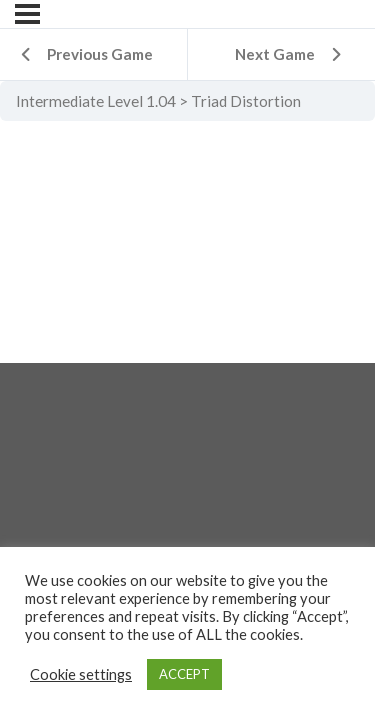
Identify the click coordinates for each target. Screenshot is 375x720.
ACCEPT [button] (184, 674)
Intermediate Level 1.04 (96, 101)
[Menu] (27, 14)
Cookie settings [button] (81, 674)
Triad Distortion (246, 101)
